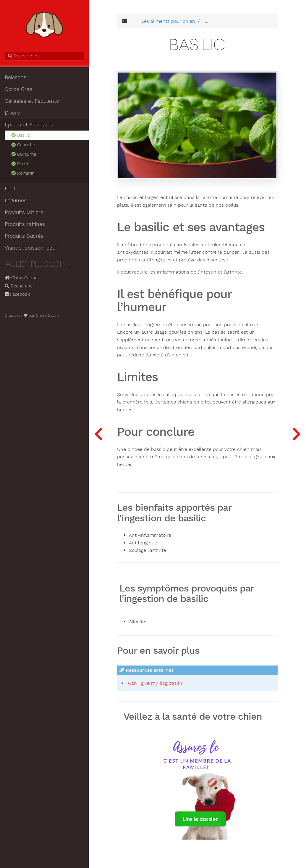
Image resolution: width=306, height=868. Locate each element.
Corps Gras (18, 89)
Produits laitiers (24, 212)
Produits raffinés (25, 224)
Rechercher (20, 286)
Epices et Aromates (29, 125)
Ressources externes (146, 670)
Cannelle (23, 145)
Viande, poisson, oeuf (31, 248)
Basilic (20, 135)
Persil (19, 164)
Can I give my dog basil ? (155, 683)
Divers (12, 113)
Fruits (12, 189)
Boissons (16, 77)
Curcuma (23, 154)
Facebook (17, 294)
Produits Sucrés (24, 236)
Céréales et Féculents (32, 101)
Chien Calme (21, 278)
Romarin (22, 173)
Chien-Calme (48, 315)
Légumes (16, 200)
